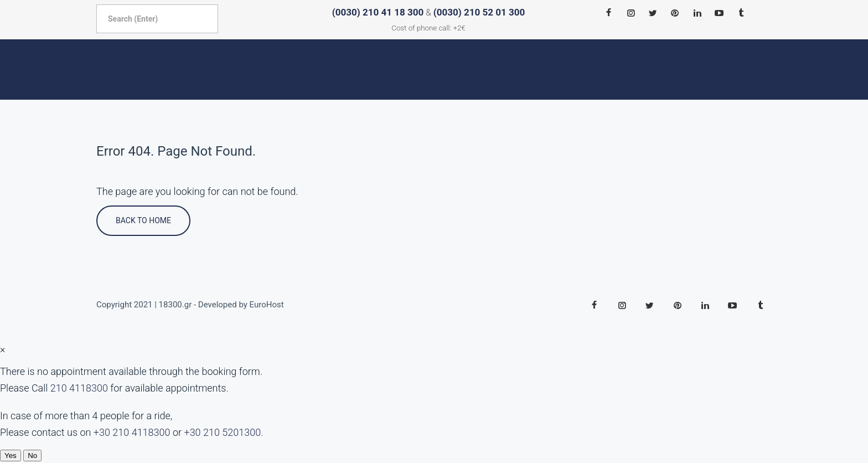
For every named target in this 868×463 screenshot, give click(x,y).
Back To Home (143, 220)
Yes (11, 456)
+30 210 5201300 (222, 432)
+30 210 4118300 (132, 432)
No (32, 456)
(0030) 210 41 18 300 (378, 12)
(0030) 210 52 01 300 (479, 12)
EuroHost (267, 305)
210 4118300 (79, 388)
